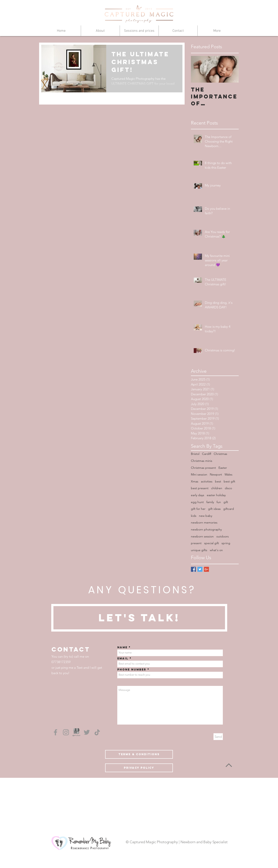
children (217, 488)
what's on (216, 550)
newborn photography (206, 529)
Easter (223, 468)
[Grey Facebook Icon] (55, 732)
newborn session (202, 536)
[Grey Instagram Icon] (66, 732)
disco (228, 488)
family (210, 502)
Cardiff (207, 454)
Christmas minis (202, 461)
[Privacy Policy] (139, 768)
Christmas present (203, 468)
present (196, 543)
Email (123, 658)
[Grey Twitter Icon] (87, 732)
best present (200, 488)
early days (198, 495)
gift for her (198, 509)
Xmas (195, 481)
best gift (229, 481)
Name (122, 647)
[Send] (218, 737)
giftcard (229, 509)
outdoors (223, 536)
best (218, 481)
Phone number (132, 669)
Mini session (199, 474)
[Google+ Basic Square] (206, 569)
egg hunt (197, 502)
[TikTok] (97, 732)
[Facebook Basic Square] (193, 569)
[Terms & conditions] (139, 754)
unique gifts (199, 550)
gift (226, 502)
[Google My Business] (76, 732)
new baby (206, 516)
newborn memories (204, 522)
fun (219, 502)
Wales (228, 474)
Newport (216, 474)
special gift (212, 543)
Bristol (195, 454)
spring (226, 543)
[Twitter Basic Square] (200, 569)
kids (194, 516)
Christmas (220, 454)
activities (207, 481)
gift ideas (214, 509)
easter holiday (216, 495)
